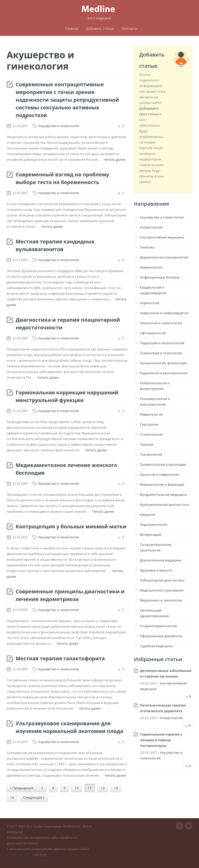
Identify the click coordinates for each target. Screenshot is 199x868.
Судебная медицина (156, 646)
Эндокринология (153, 524)
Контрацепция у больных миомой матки (71, 526)
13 (116, 788)
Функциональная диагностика (164, 504)
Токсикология (151, 454)
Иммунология (151, 267)
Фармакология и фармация (162, 484)
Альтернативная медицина (162, 237)
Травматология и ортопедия (163, 464)
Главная (72, 28)
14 (12, 797)
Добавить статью (100, 28)
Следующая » (34, 797)
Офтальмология (153, 333)
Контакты (130, 28)
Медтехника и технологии (161, 600)
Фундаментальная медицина (163, 494)
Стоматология (151, 434)
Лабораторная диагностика (162, 580)
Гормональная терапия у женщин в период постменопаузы (161, 740)
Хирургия (147, 514)
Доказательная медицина (161, 560)
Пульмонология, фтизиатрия (163, 363)
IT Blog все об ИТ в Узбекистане (32, 860)
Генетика (147, 247)
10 (77, 788)
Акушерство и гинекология (58, 126)
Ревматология (151, 414)
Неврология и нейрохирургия (164, 313)
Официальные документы (161, 636)
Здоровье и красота (156, 570)
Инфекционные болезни (160, 277)
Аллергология (151, 227)
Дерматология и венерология (164, 257)
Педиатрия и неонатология (162, 343)
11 (90, 788)
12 (103, 788)
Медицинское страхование (162, 590)
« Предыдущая (22, 788)
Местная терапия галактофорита (60, 658)
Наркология (150, 303)
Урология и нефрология (159, 474)
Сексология (149, 424)
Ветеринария (151, 535)
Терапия (147, 444)
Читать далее (115, 159)
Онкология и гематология (161, 323)
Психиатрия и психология (161, 353)
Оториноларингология (158, 626)
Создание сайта (19, 854)
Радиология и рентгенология (163, 373)
